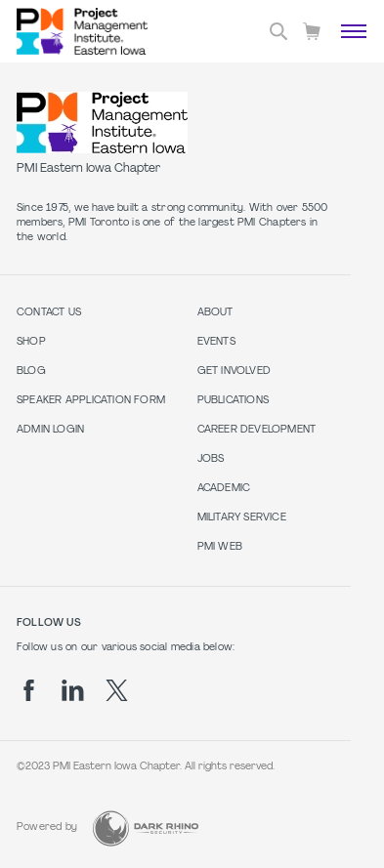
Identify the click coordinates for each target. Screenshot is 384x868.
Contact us (49, 313)
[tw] (117, 690)
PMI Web (220, 547)
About (215, 313)
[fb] (29, 690)
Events (216, 342)
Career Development (257, 430)
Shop (31, 342)
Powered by (47, 827)
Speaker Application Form (91, 401)
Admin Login (50, 430)
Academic (224, 489)
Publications (234, 401)
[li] (73, 690)
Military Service (242, 518)
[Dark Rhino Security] (146, 828)
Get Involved (235, 372)
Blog (31, 372)
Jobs (211, 459)
